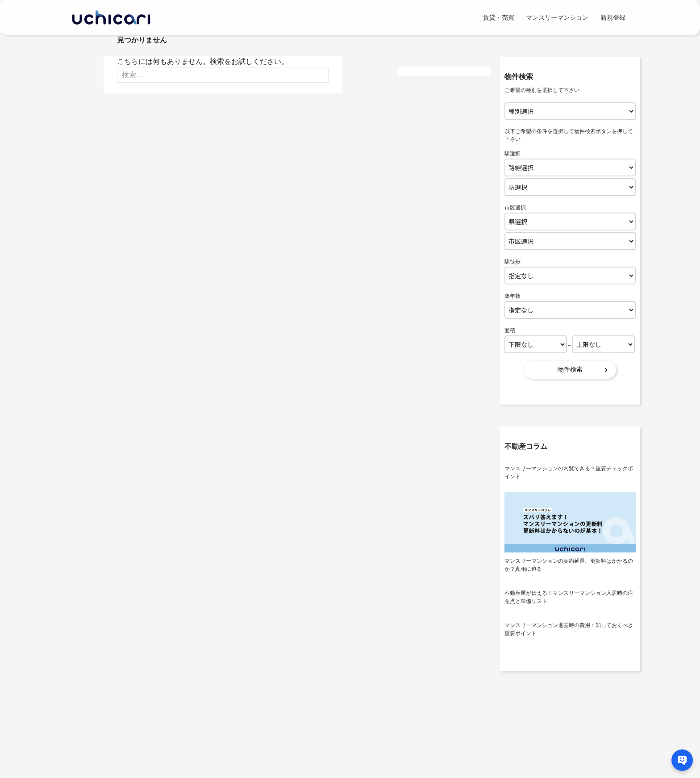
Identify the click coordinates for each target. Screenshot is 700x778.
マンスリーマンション (557, 17)
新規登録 (613, 17)
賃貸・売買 (499, 17)
